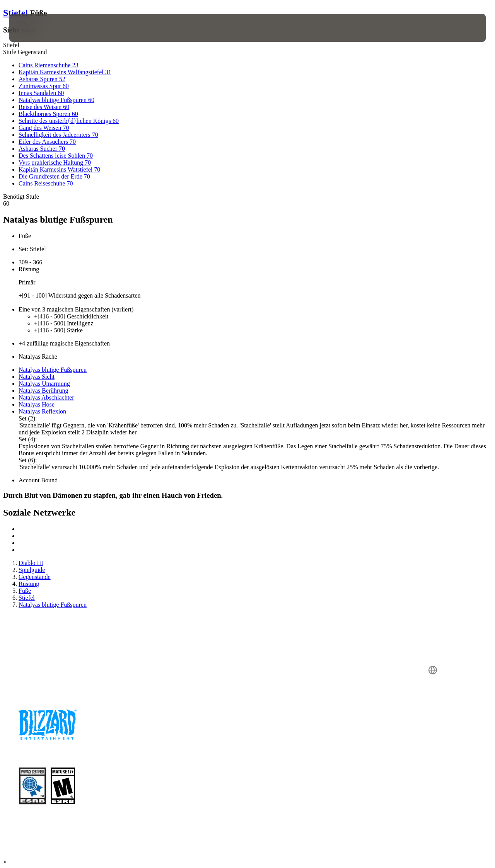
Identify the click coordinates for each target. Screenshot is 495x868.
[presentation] (33, 28)
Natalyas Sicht (37, 377)
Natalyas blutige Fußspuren (53, 370)
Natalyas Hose (37, 404)
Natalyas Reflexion (42, 411)
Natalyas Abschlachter (46, 397)
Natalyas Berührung (43, 391)
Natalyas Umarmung (44, 384)
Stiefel (17, 13)
